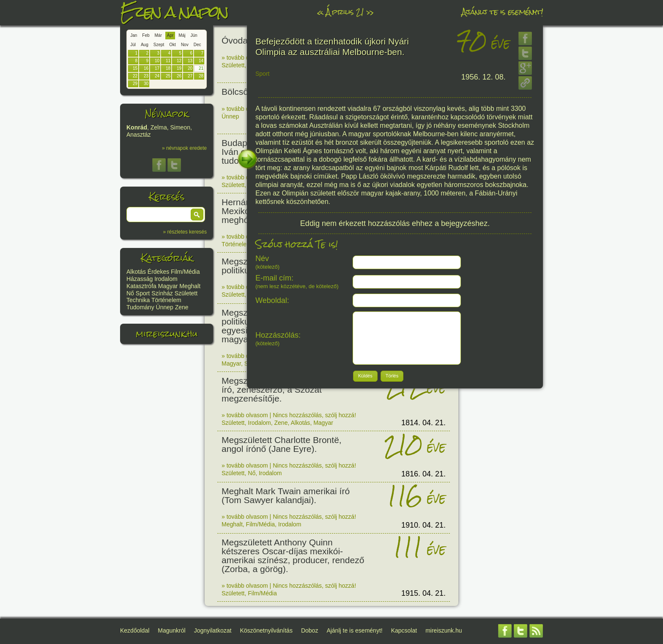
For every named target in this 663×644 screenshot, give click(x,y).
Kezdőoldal (135, 630)
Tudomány (140, 307)
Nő (130, 293)
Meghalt (190, 286)
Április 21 (345, 12)
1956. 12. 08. (484, 77)
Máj (182, 35)
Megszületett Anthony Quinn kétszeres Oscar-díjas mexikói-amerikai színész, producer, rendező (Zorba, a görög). (293, 556)
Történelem (166, 300)
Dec (197, 45)
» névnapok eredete (184, 148)
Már (158, 35)
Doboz (310, 630)
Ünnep (165, 307)
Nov (185, 45)
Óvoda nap (243, 40)
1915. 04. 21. (423, 593)
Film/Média (185, 272)
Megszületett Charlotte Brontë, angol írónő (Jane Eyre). (282, 444)
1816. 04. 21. (423, 474)
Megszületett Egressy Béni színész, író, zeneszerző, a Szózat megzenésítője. (292, 389)
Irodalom (166, 279)
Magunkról (171, 630)
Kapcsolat (404, 630)
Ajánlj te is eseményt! (502, 12)
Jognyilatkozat (213, 630)
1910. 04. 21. (423, 525)
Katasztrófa (141, 286)
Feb (146, 35)
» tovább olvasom (245, 58)
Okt (173, 45)
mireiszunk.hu (167, 334)
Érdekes (158, 272)
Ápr (170, 35)
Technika (138, 300)
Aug (145, 45)
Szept (159, 45)
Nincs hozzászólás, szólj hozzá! (314, 415)
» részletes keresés (185, 232)
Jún (194, 35)
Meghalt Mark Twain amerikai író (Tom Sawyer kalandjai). (286, 495)
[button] (197, 215)
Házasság (140, 279)
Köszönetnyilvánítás (266, 630)
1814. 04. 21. (423, 423)
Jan (134, 35)
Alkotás (136, 272)
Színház (162, 293)
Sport (143, 293)
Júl (133, 45)
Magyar (168, 286)
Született (186, 293)
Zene (182, 307)
